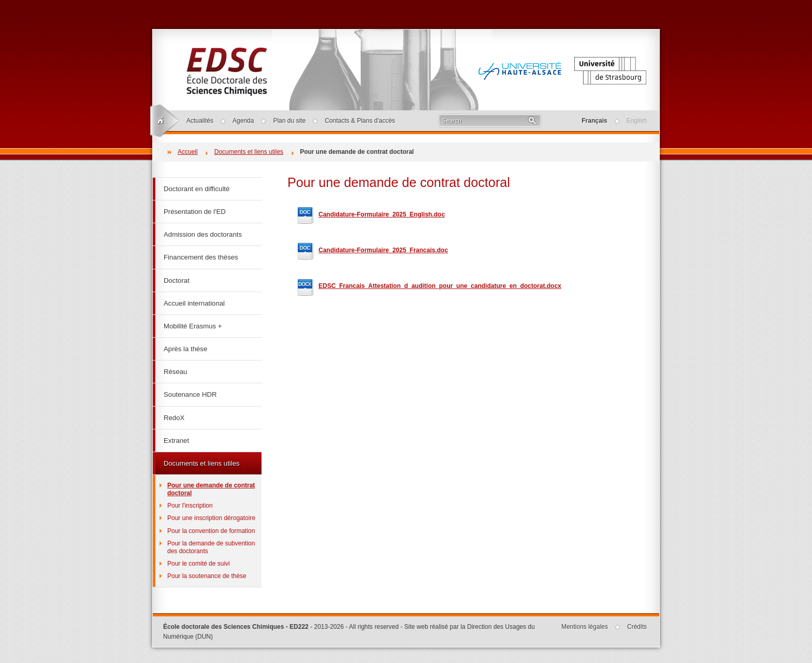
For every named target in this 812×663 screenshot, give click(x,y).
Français (594, 121)
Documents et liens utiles (249, 152)
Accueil (188, 152)
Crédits (637, 627)
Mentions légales (585, 627)
